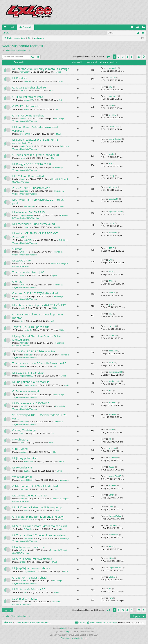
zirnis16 (27, 330)
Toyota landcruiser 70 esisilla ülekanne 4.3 (39, 363)
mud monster (30, 385)
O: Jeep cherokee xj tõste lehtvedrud (36, 155)
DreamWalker (26, 520)
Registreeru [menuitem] (144, 28)
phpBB (63, 628)
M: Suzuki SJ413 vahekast (28, 372)
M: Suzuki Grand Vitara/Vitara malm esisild (39, 526)
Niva (51, 443)
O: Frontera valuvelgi (26, 391)
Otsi (7, 33)
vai (21, 443)
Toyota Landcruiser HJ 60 (28, 272)
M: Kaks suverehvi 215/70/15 (31, 403)
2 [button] (119, 57)
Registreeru (36, 33)
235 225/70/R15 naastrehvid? (31, 188)
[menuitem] (132, 27)
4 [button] (127, 57)
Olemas (17, 249)
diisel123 (28, 355)
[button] (109, 57)
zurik (22, 275)
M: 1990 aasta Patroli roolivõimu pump (37, 507)
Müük (58, 72)
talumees (24, 191)
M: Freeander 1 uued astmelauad (34, 224)
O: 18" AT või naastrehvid (28, 115)
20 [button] (139, 57)
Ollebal (23, 581)
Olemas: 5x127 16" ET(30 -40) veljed (35, 293)
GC (22, 263)
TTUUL (23, 296)
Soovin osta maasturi (26, 598)
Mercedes (64, 480)
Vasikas (27, 81)
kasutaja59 (29, 206)
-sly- (22, 321)
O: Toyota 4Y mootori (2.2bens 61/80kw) (38, 517)
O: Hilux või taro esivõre (28, 97)
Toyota (54, 275)
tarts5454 (28, 240)
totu (22, 91)
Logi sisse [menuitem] (138, 28)
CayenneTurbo (30, 571)
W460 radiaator (22, 477)
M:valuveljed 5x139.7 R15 (28, 212)
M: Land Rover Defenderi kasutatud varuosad (35, 129)
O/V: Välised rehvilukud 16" (30, 87)
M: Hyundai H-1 (22, 467)
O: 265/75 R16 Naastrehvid (29, 577)
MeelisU (24, 118)
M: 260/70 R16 (21, 260)
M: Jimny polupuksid (25, 458)
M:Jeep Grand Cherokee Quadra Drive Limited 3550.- (36, 338)
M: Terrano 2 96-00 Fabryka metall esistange (41, 69)
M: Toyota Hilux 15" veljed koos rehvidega (39, 535)
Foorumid (27, 27)
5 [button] (131, 57)
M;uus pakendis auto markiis (31, 382)
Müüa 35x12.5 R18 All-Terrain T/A (34, 351)
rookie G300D (26, 480)
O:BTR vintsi (20, 449)
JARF (23, 252)
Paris (26, 511)
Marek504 (28, 462)
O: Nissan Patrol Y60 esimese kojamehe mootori (38, 316)
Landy (23, 179)
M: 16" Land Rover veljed (28, 176)
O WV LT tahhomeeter (26, 106)
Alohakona (29, 538)
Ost (52, 91)
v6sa (22, 550)
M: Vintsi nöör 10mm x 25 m (30, 589)
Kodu (12, 27)
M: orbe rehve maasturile (28, 547)
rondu (23, 158)
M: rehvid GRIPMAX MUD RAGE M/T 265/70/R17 (35, 235)
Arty (68, 632)
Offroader (28, 529)
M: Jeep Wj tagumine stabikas (31, 568)
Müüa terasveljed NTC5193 (30, 495)
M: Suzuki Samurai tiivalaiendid (32, 559)
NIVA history (20, 439)
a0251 (27, 471)
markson (24, 422)
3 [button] (123, 57)
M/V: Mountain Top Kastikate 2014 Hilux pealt (38, 201)
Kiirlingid (6, 28)
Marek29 (24, 343)
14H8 (22, 562)
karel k (23, 366)
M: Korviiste (20, 78)
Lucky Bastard (26, 146)
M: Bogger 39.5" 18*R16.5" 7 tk (32, 164)
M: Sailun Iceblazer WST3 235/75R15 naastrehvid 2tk (35, 141)
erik (26, 167)
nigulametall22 (27, 215)
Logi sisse (20, 33)
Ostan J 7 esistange (24, 430)
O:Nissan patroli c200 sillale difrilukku (36, 486)
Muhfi (26, 109)
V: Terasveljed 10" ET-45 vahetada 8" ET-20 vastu (39, 417)
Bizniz (61, 81)
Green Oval (25, 134)
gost (22, 308)
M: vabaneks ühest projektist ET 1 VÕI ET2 (39, 305)
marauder (24, 72)
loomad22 (28, 100)
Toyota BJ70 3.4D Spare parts (31, 327)
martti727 (24, 406)
